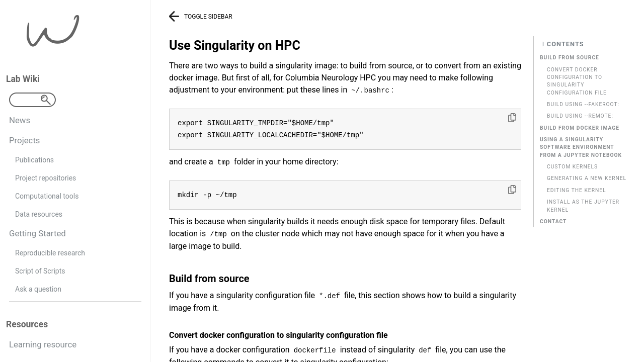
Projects (25, 140)
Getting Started (37, 233)
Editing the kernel (577, 190)
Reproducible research (50, 253)
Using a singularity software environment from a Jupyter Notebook (581, 147)
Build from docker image (580, 128)
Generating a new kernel (587, 178)
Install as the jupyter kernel (583, 206)
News (20, 120)
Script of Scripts (40, 271)
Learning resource (43, 344)
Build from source (570, 58)
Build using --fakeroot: (583, 104)
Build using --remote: (580, 116)
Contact (553, 221)
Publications (34, 160)
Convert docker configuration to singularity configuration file (577, 81)
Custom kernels (572, 167)
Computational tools (47, 196)
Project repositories (46, 178)
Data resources (39, 214)
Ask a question (38, 289)
